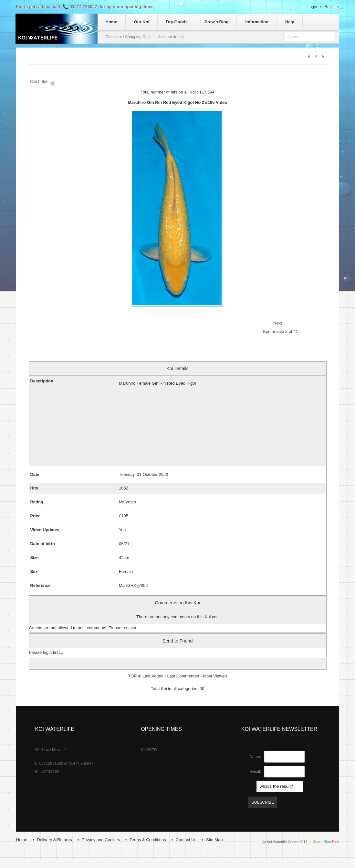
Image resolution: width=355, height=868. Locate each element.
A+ (310, 56)
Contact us (50, 771)
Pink (335, 841)
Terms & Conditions (148, 840)
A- (325, 56)
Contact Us (186, 840)
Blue (327, 841)
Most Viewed (215, 676)
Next (278, 323)
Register (332, 7)
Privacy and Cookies (101, 840)
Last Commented (183, 676)
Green (317, 841)
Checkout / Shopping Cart (128, 37)
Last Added (153, 676)
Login (312, 7)
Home (22, 840)
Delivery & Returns (54, 840)
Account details (171, 37)
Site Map (214, 840)
